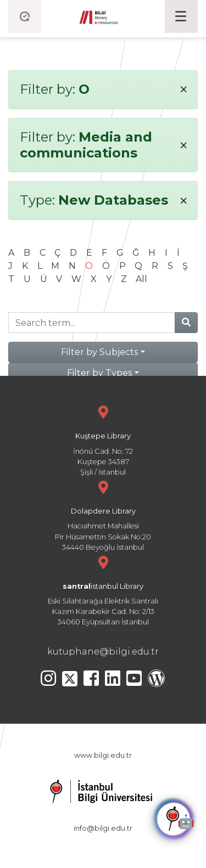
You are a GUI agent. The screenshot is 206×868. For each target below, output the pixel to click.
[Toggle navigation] (181, 16)
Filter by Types (99, 373)
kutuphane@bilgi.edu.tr (103, 652)
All (141, 279)
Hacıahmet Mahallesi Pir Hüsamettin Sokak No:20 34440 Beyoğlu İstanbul (103, 514)
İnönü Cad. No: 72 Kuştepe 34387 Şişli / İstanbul (103, 439)
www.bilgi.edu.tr (103, 755)
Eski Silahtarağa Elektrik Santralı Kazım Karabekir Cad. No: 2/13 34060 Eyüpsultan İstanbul (103, 590)
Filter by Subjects (99, 352)
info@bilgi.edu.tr (103, 828)
